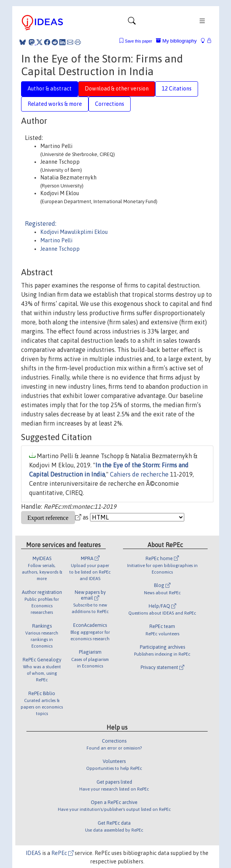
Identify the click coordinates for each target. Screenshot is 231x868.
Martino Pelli (56, 240)
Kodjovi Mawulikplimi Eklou (74, 232)
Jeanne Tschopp (60, 249)
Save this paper (138, 41)
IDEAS (33, 853)
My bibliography (176, 41)
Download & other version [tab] (117, 89)
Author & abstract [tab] (50, 89)
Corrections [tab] (110, 104)
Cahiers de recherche (139, 474)
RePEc (62, 853)
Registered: (41, 224)
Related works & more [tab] (55, 104)
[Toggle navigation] (132, 23)
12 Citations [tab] (177, 89)
